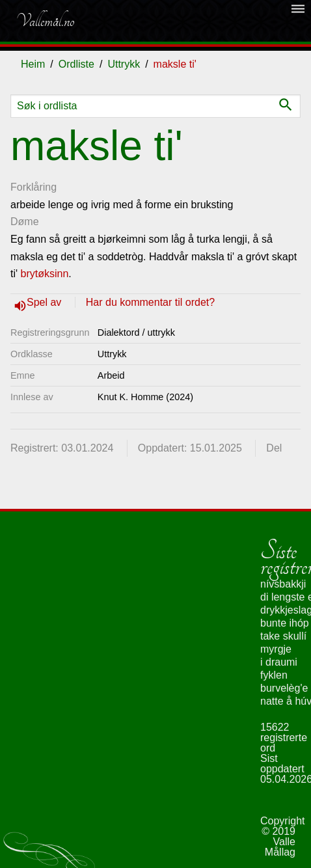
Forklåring (34, 187)
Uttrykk (124, 64)
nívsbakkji (283, 584)
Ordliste (76, 64)
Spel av (46, 302)
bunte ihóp (285, 623)
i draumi (279, 662)
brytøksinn (45, 274)
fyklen (274, 675)
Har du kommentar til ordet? (150, 302)
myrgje (276, 649)
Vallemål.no (45, 21)
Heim (33, 64)
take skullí (283, 636)
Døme (25, 222)
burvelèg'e (284, 688)
